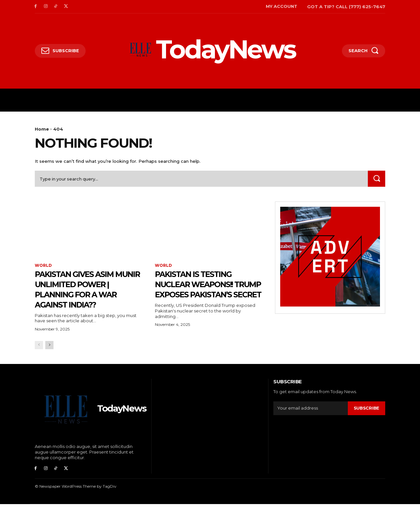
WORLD (43, 266)
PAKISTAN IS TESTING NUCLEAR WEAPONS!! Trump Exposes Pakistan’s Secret (201, 289)
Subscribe (367, 414)
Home (42, 129)
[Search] (376, 179)
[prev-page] (39, 351)
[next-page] (49, 351)
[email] (311, 414)
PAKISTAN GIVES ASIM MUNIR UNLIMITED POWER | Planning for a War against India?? (88, 289)
